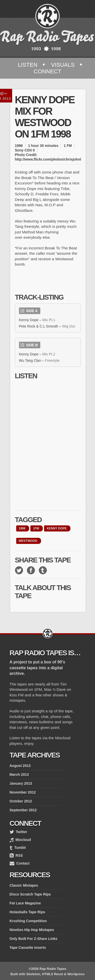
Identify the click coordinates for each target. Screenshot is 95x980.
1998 (22, 528)
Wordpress (76, 974)
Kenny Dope (57, 528)
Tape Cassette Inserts (28, 948)
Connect (48, 71)
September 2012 (23, 810)
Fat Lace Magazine (25, 903)
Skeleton (33, 974)
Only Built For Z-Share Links (34, 939)
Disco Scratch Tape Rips (30, 894)
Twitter (18, 832)
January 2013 (21, 783)
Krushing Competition (28, 921)
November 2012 (23, 792)
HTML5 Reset (53, 974)
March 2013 (19, 775)
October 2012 (21, 801)
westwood (28, 541)
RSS (16, 855)
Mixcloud (20, 840)
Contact (20, 863)
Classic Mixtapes (24, 885)
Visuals (63, 65)
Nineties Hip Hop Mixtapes (32, 930)
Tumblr (18, 848)
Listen (28, 65)
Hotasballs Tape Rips (27, 912)
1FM (36, 528)
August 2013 (20, 766)
